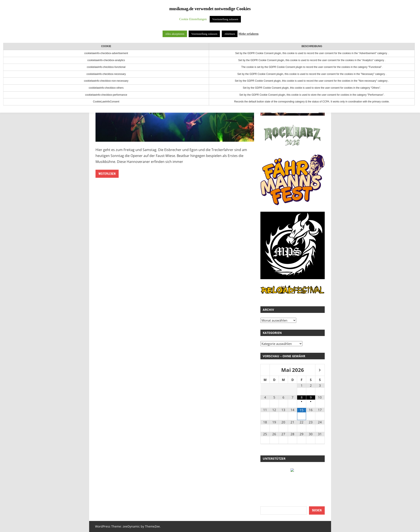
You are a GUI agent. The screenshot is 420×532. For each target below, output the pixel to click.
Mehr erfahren (248, 34)
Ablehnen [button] (230, 34)
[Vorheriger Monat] (265, 370)
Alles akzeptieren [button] (175, 34)
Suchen (317, 510)
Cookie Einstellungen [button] (193, 19)
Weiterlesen (107, 174)
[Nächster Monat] (320, 370)
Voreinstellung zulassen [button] (225, 19)
